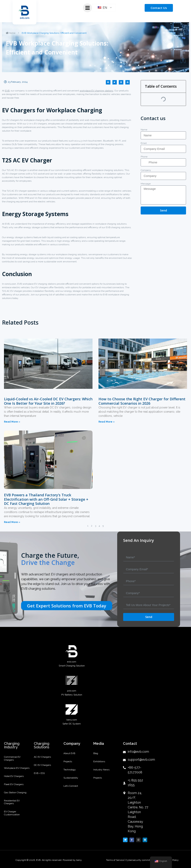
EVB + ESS (39, 776)
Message (146, 184)
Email (144, 143)
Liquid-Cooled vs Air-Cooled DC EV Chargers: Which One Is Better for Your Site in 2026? (48, 401)
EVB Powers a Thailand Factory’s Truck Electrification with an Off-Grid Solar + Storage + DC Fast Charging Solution (46, 499)
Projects (68, 763)
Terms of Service (115, 860)
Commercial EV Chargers (12, 759)
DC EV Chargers (42, 767)
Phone (144, 157)
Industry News (101, 772)
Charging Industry (12, 745)
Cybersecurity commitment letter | (145, 860)
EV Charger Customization (12, 820)
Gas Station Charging (15, 797)
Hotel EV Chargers (14, 779)
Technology (70, 772)
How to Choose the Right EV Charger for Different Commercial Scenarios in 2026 (142, 401)
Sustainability (71, 782)
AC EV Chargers (42, 757)
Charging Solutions (42, 745)
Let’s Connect (71, 791)
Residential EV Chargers (12, 808)
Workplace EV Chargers (17, 770)
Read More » (12, 422)
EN (102, 8)
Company (146, 170)
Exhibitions (99, 763)
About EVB (69, 754)
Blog (96, 754)
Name (144, 130)
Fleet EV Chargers (14, 788)
